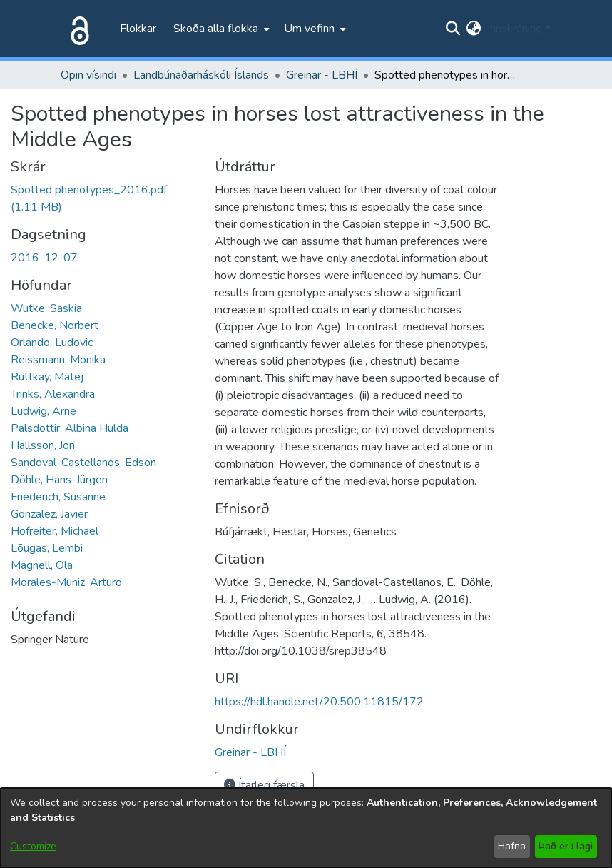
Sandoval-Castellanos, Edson (83, 463)
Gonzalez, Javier (49, 514)
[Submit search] (453, 29)
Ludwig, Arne (44, 411)
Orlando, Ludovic (52, 343)
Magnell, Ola (42, 565)
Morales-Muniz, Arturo (66, 582)
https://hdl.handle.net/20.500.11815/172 (319, 702)
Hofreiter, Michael (55, 531)
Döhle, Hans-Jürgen (59, 480)
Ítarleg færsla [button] (264, 785)
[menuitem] (220, 29)
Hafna (512, 846)
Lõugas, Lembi (47, 548)
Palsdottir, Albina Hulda (70, 428)
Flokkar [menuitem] (138, 29)
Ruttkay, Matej (47, 377)
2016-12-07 (44, 258)
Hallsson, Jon (43, 445)
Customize (33, 846)
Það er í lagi (566, 846)
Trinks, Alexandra (53, 394)
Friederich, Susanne (58, 497)
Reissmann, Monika (58, 360)
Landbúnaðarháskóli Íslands (201, 75)
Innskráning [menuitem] (515, 29)
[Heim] (77, 29)
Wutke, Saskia (46, 308)
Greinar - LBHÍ (322, 75)
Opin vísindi (88, 75)
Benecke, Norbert (55, 325)
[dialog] (306, 828)
